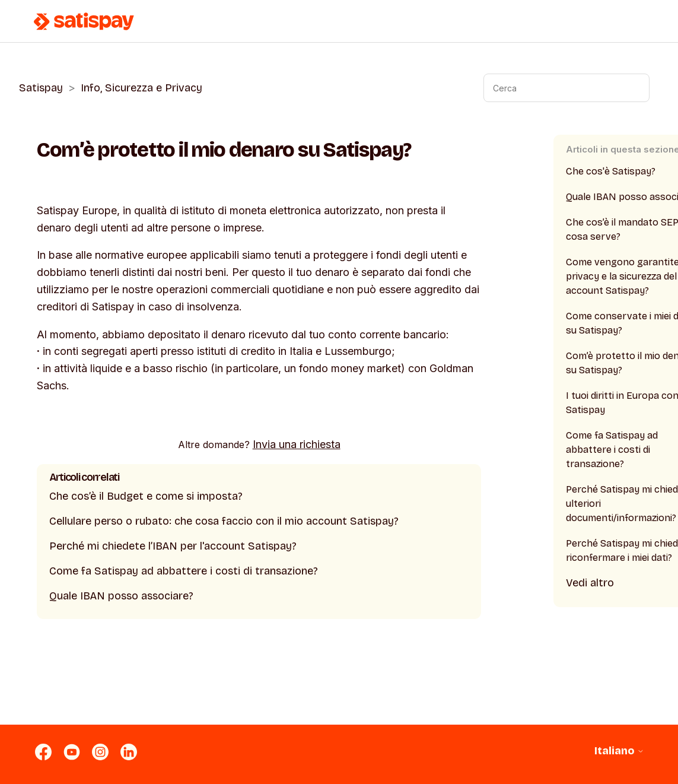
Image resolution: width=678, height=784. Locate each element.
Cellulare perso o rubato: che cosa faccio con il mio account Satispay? (224, 521)
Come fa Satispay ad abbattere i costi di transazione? (184, 571)
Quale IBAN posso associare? (121, 596)
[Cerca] (566, 88)
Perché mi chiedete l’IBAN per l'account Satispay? (173, 546)
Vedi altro (590, 583)
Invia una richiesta (297, 444)
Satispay (41, 88)
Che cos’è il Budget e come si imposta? (146, 496)
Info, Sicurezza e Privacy (141, 88)
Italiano (619, 751)
